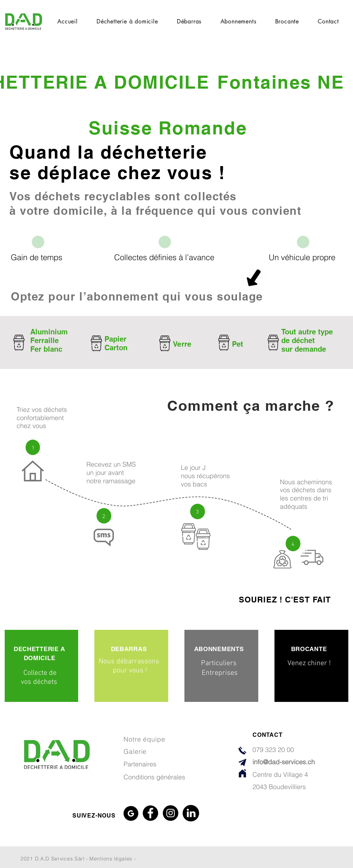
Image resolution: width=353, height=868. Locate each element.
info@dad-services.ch (284, 762)
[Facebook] (150, 813)
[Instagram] (171, 813)
